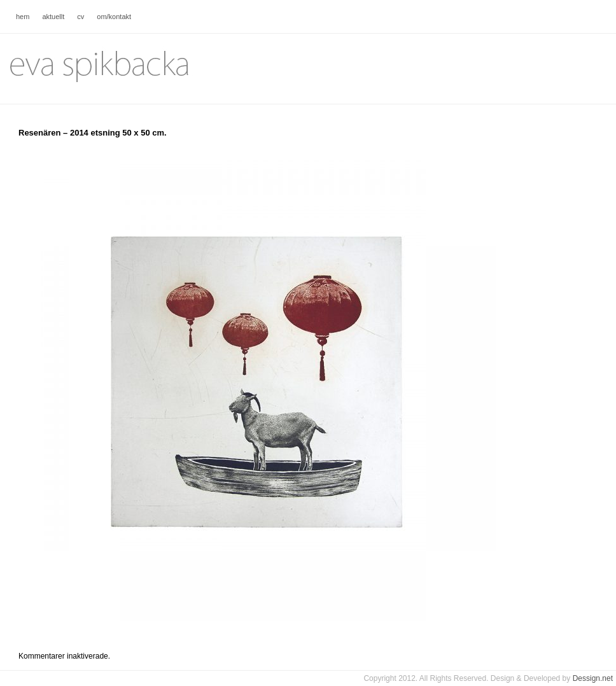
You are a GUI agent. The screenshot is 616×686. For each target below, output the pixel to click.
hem (23, 17)
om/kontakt (114, 17)
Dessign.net (593, 678)
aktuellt (53, 17)
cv (80, 17)
